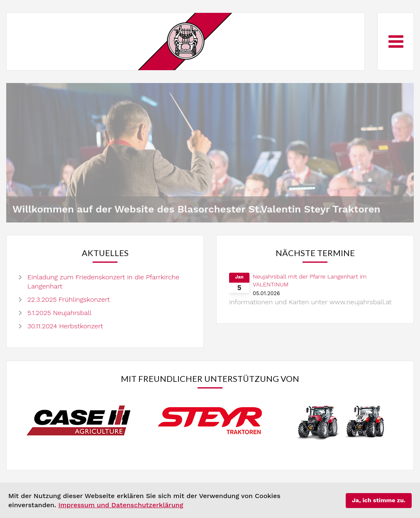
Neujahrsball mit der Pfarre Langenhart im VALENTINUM (310, 280)
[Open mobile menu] (396, 41)
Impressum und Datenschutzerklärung (121, 505)
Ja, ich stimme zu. (379, 500)
